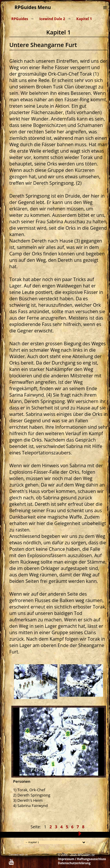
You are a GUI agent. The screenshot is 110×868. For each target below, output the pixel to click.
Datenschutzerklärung (74, 863)
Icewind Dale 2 (52, 19)
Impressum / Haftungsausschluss (82, 859)
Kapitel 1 (84, 19)
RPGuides (20, 19)
